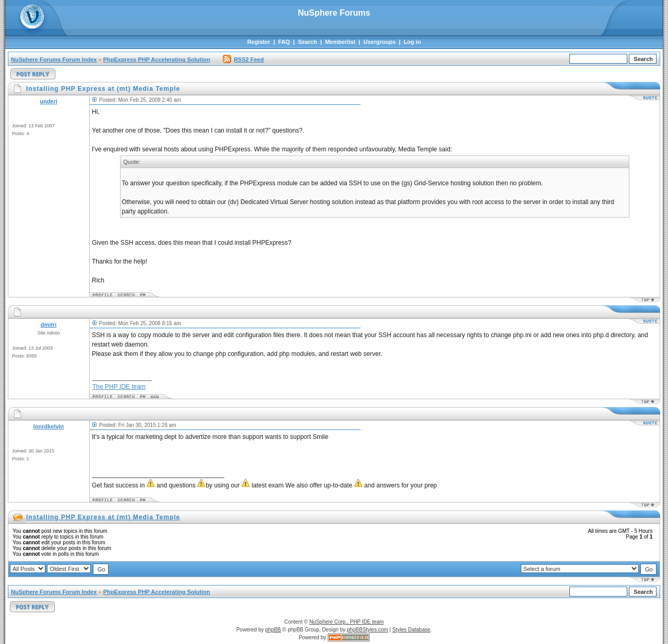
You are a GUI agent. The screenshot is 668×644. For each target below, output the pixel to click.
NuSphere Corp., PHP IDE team (347, 622)
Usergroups (379, 42)
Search (308, 42)
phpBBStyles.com (368, 630)
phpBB (273, 630)
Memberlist (340, 42)
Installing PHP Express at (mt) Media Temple (103, 517)
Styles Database (411, 630)
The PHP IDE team (119, 387)
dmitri (49, 325)
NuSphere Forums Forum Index (54, 59)
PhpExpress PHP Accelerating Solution (157, 59)
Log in (412, 42)
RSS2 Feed (243, 59)
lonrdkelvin (49, 426)
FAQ (284, 42)
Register (259, 42)
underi (49, 101)
